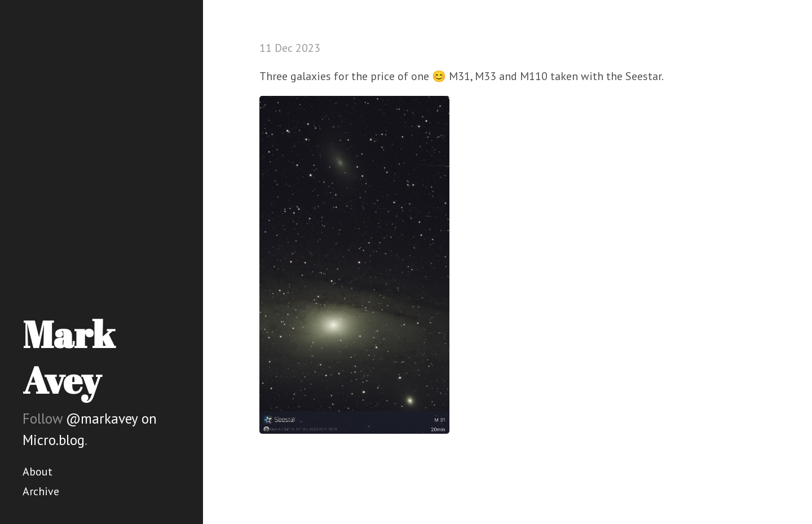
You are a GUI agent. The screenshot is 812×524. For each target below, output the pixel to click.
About (37, 472)
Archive (41, 491)
